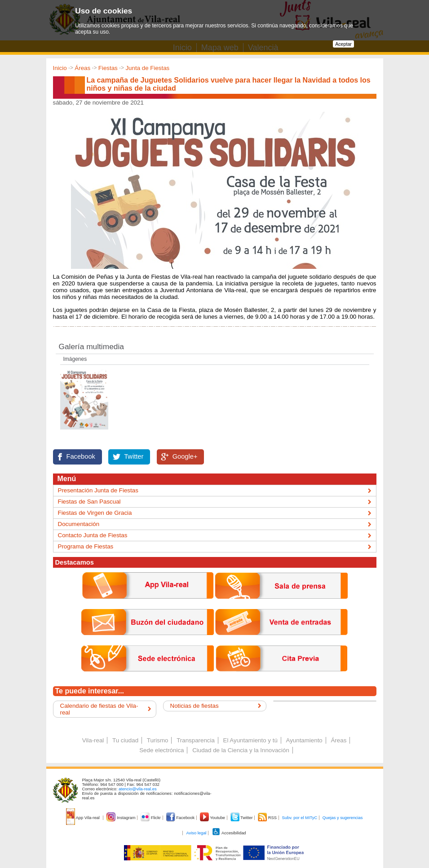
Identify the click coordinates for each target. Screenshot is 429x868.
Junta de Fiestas (147, 68)
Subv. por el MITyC (300, 818)
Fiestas (108, 68)
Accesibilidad (229, 833)
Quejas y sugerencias (343, 818)
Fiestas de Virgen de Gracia (95, 513)
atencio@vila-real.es (138, 789)
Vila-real (93, 740)
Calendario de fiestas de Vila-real (99, 709)
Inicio (60, 68)
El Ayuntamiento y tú (250, 740)
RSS (268, 818)
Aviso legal (196, 833)
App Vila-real (84, 818)
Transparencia (196, 740)
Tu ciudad (125, 740)
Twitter (134, 456)
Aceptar (343, 44)
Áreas (82, 68)
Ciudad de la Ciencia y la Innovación (241, 750)
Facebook (81, 456)
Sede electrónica (161, 750)
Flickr (151, 818)
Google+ (185, 456)
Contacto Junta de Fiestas (93, 535)
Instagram (122, 818)
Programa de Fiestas (86, 546)
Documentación (79, 524)
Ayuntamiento (304, 740)
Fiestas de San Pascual (89, 502)
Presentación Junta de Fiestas (98, 490)
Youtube (213, 818)
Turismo (158, 740)
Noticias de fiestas (195, 706)
